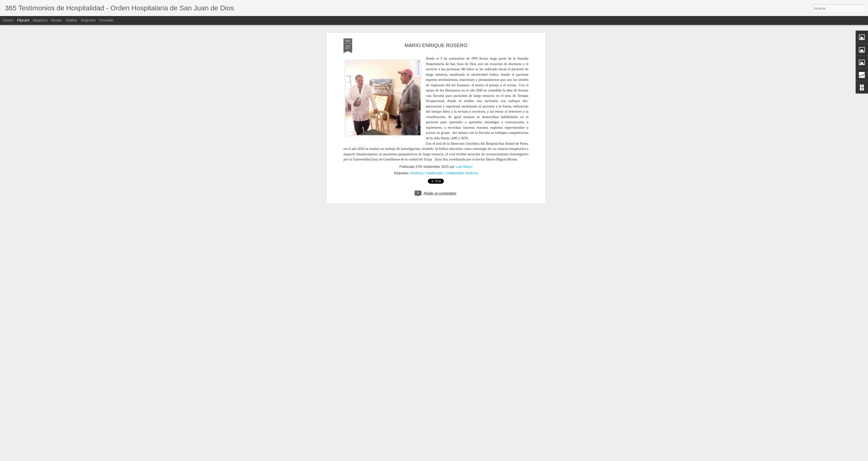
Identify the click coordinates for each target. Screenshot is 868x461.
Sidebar (72, 20)
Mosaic (56, 20)
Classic (8, 20)
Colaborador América (462, 173)
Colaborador (434, 173)
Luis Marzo (464, 167)
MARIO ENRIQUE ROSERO (436, 45)
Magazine (40, 20)
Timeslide (106, 20)
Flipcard (23, 20)
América (416, 173)
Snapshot (88, 20)
